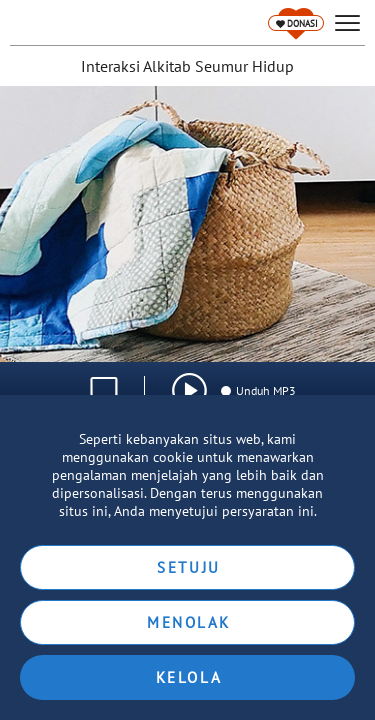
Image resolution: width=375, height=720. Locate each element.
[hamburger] (347, 23)
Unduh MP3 (257, 390)
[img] (189, 390)
